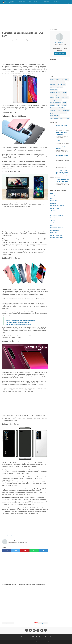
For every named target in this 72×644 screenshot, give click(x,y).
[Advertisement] (36, 16)
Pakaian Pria (54, 201)
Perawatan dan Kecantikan (57, 228)
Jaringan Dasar (54, 82)
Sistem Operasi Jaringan (56, 100)
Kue (58, 85)
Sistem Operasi (64, 98)
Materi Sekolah (47, 2)
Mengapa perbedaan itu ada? (63, 140)
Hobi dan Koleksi (55, 230)
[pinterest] (25, 550)
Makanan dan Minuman (57, 215)
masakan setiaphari (55, 116)
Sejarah (57, 98)
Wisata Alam (53, 110)
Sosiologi (52, 105)
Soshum (64, 103)
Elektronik (53, 198)
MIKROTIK (53, 87)
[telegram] (43, 550)
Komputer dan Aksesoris (57, 238)
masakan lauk (63, 113)
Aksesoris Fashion (55, 196)
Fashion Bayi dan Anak (56, 235)
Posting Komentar (28, 40)
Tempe (58, 105)
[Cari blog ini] (69, 4)
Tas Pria (52, 220)
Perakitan (64, 92)
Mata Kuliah (60, 87)
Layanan (57, 2)
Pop (51, 95)
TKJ (30, 2)
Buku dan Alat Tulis (55, 240)
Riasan (65, 95)
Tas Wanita (53, 211)
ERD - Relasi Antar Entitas (62, 164)
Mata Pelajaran (54, 90)
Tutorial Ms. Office (60, 108)
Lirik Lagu (63, 85)
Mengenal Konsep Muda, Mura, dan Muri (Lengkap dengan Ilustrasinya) (62, 172)
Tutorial (52, 108)
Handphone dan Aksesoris (57, 206)
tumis (67, 118)
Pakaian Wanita (54, 213)
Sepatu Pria (53, 203)
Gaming (58, 79)
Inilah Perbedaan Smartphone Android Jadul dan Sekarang (20, 324)
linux (57, 113)
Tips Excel (64, 105)
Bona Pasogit (60, 42)
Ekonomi (52, 79)
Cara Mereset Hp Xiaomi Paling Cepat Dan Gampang (18, 322)
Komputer (53, 85)
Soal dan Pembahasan (56, 103)
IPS (63, 79)
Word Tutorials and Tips (63, 110)
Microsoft (22, 2)
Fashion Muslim (54, 208)
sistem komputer (54, 118)
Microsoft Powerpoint (55, 92)
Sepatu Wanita (54, 218)
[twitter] (16, 550)
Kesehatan (62, 82)
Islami (67, 79)
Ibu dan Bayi (54, 233)
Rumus (52, 98)
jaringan (52, 113)
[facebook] (7, 550)
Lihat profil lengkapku (60, 53)
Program (37, 2)
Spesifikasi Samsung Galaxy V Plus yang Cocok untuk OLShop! (21, 320)
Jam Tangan (54, 223)
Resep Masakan (8, 6)
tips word (62, 118)
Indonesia (10, 536)
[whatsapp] (34, 550)
